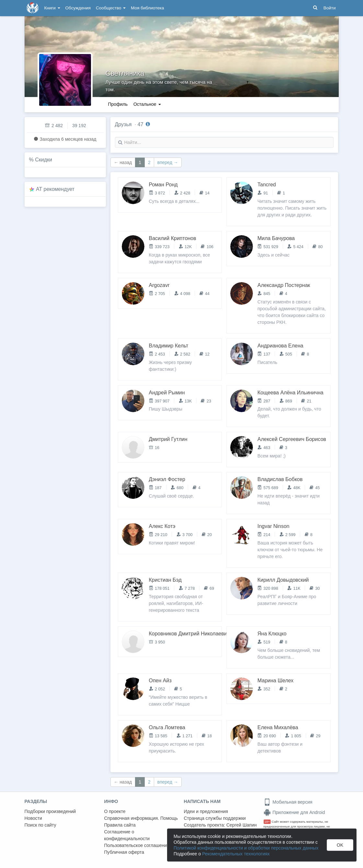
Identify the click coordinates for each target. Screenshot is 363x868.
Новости (33, 818)
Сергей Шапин (242, 825)
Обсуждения (78, 8)
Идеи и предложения (206, 811)
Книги (52, 8)
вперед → (168, 162)
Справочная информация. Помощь (141, 818)
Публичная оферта (124, 852)
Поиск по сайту (40, 825)
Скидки (44, 160)
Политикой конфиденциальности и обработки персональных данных (246, 848)
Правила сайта (120, 825)
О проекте (115, 811)
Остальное (147, 104)
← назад (123, 162)
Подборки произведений (50, 811)
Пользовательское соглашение (137, 845)
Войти (330, 8)
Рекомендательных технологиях (236, 854)
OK (340, 845)
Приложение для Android (294, 812)
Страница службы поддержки (215, 818)
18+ (267, 822)
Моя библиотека (147, 8)
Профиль (118, 104)
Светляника (125, 73)
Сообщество (111, 8)
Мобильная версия (288, 802)
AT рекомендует (55, 189)
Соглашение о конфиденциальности (127, 835)
